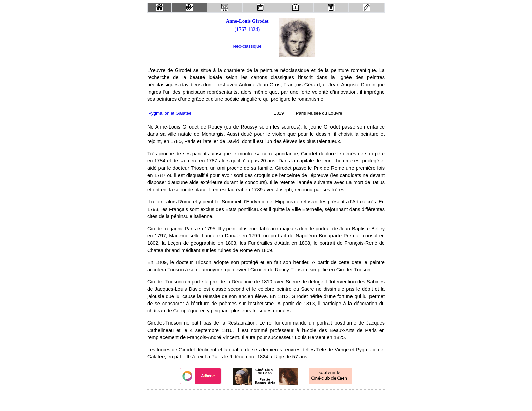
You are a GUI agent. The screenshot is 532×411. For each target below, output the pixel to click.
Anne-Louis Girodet (247, 21)
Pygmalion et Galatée (170, 113)
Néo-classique (247, 46)
